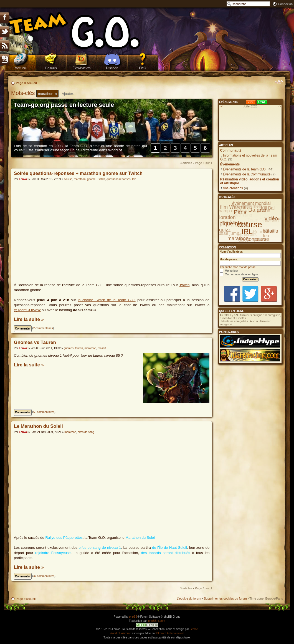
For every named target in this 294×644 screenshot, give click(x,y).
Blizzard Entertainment (170, 633)
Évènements (82, 68)
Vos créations (233, 188)
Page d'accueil (26, 83)
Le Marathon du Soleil (38, 426)
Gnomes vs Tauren (35, 342)
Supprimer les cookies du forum (225, 598)
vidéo (271, 218)
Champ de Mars (231, 211)
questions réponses (119, 179)
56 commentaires (44, 412)
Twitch (101, 179)
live (134, 179)
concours (256, 239)
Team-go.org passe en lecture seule (64, 105)
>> (279, 106)
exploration (223, 217)
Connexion (285, 4)
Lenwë (23, 179)
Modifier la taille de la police (279, 82)
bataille (270, 231)
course (68, 179)
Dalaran (258, 210)
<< (221, 106)
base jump (229, 233)
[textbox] (73, 94)
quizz (225, 230)
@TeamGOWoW (27, 310)
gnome (91, 179)
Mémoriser (229, 271)
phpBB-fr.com (157, 621)
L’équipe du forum (189, 598)
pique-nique (234, 223)
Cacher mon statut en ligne (239, 274)
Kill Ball (268, 208)
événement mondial (251, 203)
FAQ (143, 68)
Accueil (21, 68)
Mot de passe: (229, 259)
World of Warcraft (121, 633)
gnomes (69, 348)
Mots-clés (24, 93)
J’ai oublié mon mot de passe (238, 267)
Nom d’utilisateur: (231, 252)
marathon (80, 179)
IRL (247, 232)
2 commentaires (43, 328)
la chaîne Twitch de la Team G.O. (107, 300)
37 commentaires (44, 576)
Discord (112, 68)
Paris (240, 212)
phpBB (133, 617)
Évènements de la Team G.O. (245, 169)
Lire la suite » (29, 319)
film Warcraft (234, 207)
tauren (79, 348)
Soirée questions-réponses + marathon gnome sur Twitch (78, 173)
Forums (51, 68)
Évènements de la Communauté (247, 174)
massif (102, 348)
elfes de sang (86, 432)
